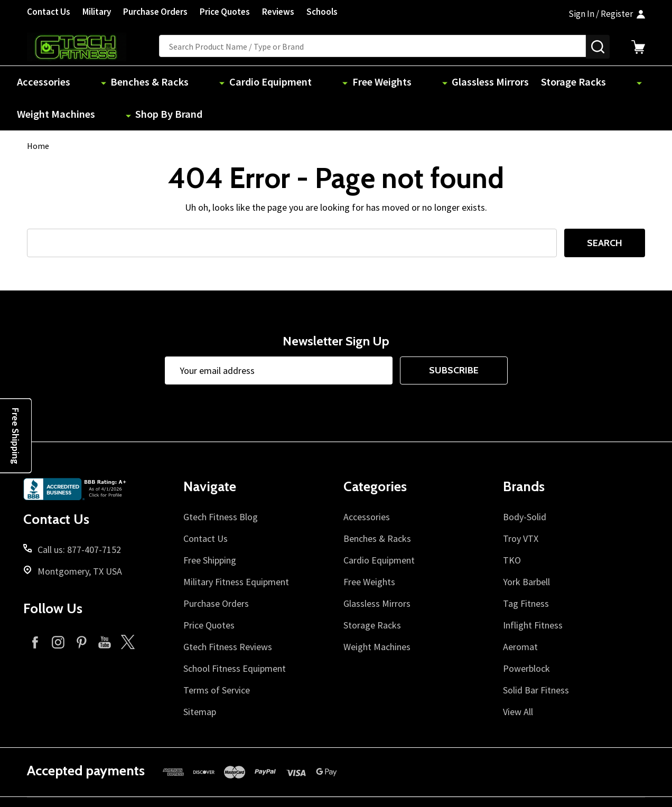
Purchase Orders (155, 12)
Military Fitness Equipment (236, 550)
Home (38, 115)
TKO (512, 528)
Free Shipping (210, 528)
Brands (524, 455)
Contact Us (49, 12)
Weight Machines (536, 83)
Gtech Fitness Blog (221, 485)
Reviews (278, 12)
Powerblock (526, 637)
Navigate (210, 455)
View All (518, 680)
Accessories (47, 83)
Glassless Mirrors (374, 83)
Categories (375, 455)
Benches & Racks (124, 83)
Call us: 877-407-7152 (79, 518)
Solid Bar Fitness (536, 658)
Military (97, 12)
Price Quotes (225, 12)
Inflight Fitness (533, 593)
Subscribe (454, 339)
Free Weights (295, 83)
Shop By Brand (619, 83)
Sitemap (200, 680)
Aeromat (520, 615)
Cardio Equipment (214, 83)
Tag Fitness (526, 572)
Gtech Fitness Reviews (228, 615)
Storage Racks (454, 83)
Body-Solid (525, 485)
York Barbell (526, 550)
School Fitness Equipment (235, 637)
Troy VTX (521, 507)
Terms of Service (217, 658)
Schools (322, 12)
